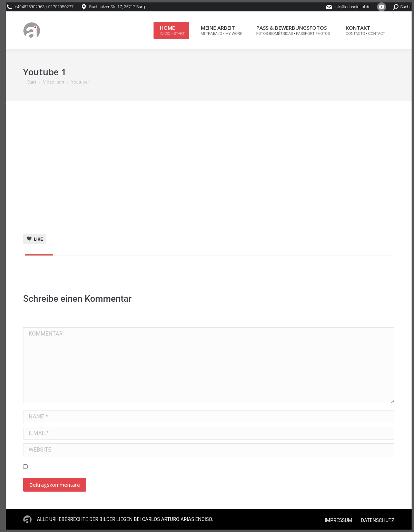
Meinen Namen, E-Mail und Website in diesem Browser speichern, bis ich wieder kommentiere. (146, 467)
